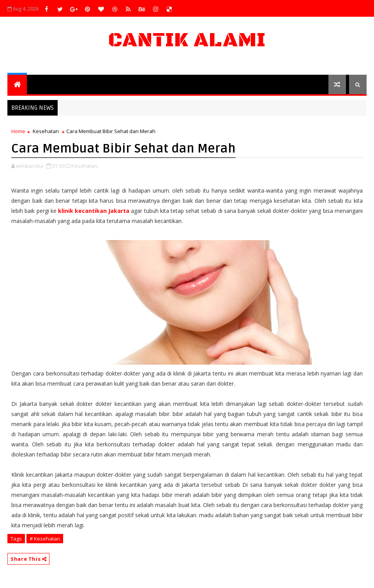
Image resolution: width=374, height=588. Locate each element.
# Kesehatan (45, 539)
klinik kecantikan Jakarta (94, 211)
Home (18, 131)
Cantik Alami (187, 40)
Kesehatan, (85, 166)
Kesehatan (46, 131)
